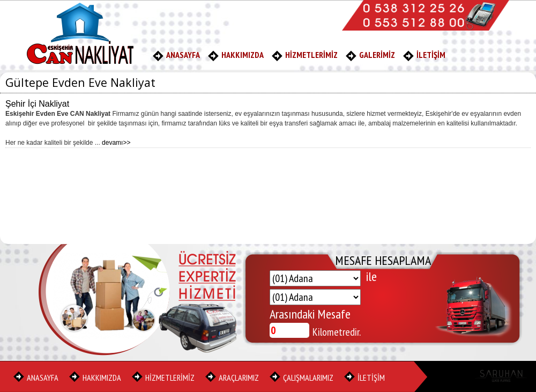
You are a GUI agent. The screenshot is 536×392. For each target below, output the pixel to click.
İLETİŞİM (431, 55)
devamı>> (116, 143)
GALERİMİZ (377, 55)
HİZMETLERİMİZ (311, 55)
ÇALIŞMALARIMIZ (308, 378)
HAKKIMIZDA (243, 55)
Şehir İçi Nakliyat (37, 104)
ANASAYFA (183, 55)
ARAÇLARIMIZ (239, 378)
